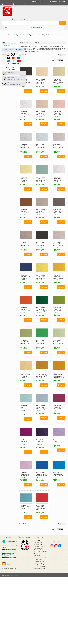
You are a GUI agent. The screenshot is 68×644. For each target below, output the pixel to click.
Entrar (28, 4)
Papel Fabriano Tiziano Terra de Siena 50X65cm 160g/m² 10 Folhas (58, 375)
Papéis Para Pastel (21, 35)
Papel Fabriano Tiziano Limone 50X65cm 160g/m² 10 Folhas (42, 277)
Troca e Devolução (40, 566)
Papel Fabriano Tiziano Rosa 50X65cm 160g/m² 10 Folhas (58, 114)
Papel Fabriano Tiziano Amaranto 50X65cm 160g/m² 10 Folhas (58, 408)
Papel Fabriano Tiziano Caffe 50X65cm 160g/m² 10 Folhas (25, 212)
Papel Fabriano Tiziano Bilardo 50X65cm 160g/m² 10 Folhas (42, 310)
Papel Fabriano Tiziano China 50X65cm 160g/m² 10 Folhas (25, 245)
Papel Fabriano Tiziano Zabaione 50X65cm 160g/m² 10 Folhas (25, 375)
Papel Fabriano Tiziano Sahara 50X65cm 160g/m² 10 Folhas (58, 81)
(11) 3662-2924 (7, 19)
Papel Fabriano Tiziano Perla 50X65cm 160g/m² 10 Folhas (58, 245)
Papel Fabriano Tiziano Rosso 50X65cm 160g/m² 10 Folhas (25, 310)
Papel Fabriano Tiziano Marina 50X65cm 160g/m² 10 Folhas (42, 147)
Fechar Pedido (18, 4)
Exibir (58, 55)
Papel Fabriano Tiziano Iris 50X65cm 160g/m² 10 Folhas (59, 441)
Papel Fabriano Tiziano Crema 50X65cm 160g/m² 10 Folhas (25, 179)
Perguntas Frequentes (41, 564)
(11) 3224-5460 (17, 19)
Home (6, 35)
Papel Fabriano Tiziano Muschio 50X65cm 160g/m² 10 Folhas (25, 343)
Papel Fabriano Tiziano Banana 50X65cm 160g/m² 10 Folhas (42, 81)
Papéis (12, 35)
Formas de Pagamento (9, 568)
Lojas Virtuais (14, 575)
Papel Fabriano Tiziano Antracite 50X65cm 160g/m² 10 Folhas (58, 212)
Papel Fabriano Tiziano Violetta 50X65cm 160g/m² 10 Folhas (25, 475)
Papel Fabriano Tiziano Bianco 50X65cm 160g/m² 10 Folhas (25, 114)
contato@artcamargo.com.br (42, 557)
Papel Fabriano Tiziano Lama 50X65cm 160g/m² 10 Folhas (58, 147)
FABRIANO (7, 45)
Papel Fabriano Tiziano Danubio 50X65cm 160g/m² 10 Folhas (42, 475)
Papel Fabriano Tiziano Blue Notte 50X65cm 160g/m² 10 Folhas (25, 277)
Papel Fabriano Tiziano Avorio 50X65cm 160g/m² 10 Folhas (42, 114)
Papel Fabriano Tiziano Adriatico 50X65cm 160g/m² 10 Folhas (58, 475)
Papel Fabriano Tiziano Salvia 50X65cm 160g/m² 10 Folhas (42, 179)
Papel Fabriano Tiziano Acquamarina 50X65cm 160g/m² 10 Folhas (25, 409)
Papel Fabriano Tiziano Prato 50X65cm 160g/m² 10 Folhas (42, 343)
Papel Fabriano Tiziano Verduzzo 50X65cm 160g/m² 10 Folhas (58, 343)
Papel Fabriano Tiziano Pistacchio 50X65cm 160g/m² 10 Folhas (58, 310)
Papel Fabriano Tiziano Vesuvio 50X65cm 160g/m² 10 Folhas (42, 508)
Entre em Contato (39, 2)
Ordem (54, 60)
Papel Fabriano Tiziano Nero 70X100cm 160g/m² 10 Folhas (25, 81)
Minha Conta (7, 4)
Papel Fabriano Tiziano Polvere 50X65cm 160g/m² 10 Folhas (42, 408)
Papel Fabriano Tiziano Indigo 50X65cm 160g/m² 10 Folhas (42, 442)
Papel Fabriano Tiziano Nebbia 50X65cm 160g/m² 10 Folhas (42, 212)
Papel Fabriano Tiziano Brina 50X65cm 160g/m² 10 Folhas (25, 147)
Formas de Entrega (40, 562)
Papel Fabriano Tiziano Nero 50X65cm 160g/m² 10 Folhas (42, 245)
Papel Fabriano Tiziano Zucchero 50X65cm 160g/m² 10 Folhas (25, 508)
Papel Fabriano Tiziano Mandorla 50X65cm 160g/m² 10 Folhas (42, 375)
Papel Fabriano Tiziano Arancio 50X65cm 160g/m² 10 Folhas (58, 277)
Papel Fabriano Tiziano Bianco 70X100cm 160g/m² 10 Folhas (59, 179)
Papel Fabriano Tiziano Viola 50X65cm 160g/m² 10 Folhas (25, 442)
